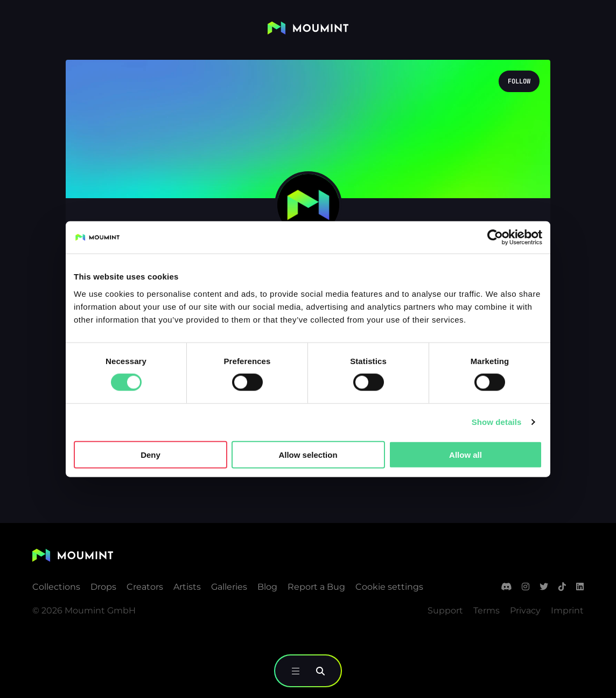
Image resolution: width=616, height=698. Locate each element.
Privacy (525, 610)
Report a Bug (316, 587)
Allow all (465, 454)
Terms (486, 610)
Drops (103, 587)
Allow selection (308, 454)
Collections (56, 587)
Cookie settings (389, 587)
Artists (187, 587)
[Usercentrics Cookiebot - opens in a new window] (495, 238)
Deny (150, 454)
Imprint (567, 610)
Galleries (229, 587)
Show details (497, 422)
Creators (145, 587)
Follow (519, 81)
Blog (267, 587)
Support (445, 610)
